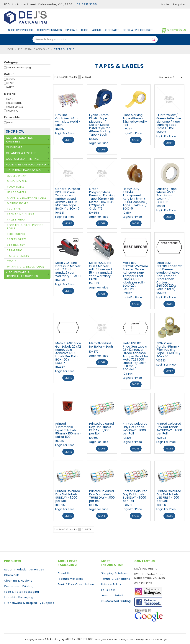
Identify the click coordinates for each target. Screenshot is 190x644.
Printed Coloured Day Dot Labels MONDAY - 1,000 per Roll (135, 427)
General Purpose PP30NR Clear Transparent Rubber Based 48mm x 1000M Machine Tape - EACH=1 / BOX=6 (68, 198)
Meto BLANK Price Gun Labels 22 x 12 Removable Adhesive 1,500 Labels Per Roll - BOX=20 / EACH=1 (68, 352)
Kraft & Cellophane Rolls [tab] (27, 198)
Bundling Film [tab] (17, 181)
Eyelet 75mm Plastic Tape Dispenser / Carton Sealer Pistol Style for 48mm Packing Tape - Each (100, 125)
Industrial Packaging (34, 49)
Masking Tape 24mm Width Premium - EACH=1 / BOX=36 (167, 195)
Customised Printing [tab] (23, 159)
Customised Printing (19, 583)
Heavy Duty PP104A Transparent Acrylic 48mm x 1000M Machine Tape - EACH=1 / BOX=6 (135, 198)
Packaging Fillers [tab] (21, 214)
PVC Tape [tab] (14, 209)
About (97, 30)
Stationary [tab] (16, 245)
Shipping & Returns (115, 570)
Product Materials (70, 576)
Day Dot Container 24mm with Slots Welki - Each (68, 120)
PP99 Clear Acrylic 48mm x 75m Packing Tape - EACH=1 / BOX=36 (168, 348)
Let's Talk (108, 587)
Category (11, 62)
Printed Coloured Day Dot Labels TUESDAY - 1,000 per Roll (135, 494)
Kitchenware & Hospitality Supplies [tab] (22, 274)
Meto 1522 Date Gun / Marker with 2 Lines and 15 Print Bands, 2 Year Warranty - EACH (101, 270)
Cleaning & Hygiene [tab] (21, 153)
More (68, 140)
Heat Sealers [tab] (17, 192)
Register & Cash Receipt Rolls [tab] (25, 227)
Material (10, 94)
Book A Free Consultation (76, 582)
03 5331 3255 (87, 4)
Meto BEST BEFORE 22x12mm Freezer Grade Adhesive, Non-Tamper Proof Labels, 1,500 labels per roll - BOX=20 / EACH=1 (135, 275)
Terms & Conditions (116, 576)
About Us (64, 570)
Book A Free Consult (138, 30)
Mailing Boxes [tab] (18, 203)
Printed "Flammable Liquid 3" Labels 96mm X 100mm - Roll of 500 (68, 428)
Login (165, 4)
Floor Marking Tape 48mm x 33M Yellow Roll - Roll (135, 120)
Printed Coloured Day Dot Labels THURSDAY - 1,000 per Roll (102, 494)
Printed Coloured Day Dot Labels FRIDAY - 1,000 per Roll (101, 427)
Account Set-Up (113, 593)
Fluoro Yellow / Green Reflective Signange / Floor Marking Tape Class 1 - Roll (169, 121)
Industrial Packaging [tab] (23, 170)
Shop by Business (50, 30)
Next (88, 77)
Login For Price (65, 133)
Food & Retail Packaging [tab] (26, 164)
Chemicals (12, 572)
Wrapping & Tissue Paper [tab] (26, 267)
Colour (9, 74)
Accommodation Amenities (24, 567)
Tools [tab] (12, 261)
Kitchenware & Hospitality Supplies (29, 600)
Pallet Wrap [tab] (16, 220)
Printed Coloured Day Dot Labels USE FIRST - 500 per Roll (169, 494)
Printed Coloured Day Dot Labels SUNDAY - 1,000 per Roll (68, 494)
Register (179, 4)
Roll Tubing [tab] (16, 234)
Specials (72, 30)
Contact (112, 30)
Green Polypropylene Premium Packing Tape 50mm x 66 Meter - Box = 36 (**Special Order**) (102, 198)
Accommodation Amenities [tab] (20, 140)
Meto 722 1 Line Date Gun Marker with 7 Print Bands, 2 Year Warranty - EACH (68, 268)
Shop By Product (21, 30)
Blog (85, 30)
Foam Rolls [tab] (16, 187)
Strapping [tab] (15, 250)
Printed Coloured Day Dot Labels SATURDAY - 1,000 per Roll (169, 427)
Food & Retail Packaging (22, 589)
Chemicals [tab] (14, 147)
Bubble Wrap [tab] (17, 176)
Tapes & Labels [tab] (18, 256)
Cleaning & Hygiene (18, 578)
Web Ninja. (161, 637)
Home (10, 49)
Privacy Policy (111, 582)
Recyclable (12, 117)
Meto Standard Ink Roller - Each (101, 344)
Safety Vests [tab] (17, 239)
